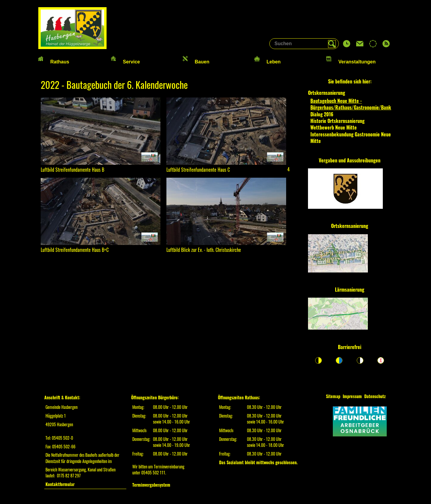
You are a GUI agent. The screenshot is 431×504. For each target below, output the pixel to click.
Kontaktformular (60, 484)
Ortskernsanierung (350, 226)
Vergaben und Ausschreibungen (350, 160)
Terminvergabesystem (151, 485)
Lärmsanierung (350, 290)
